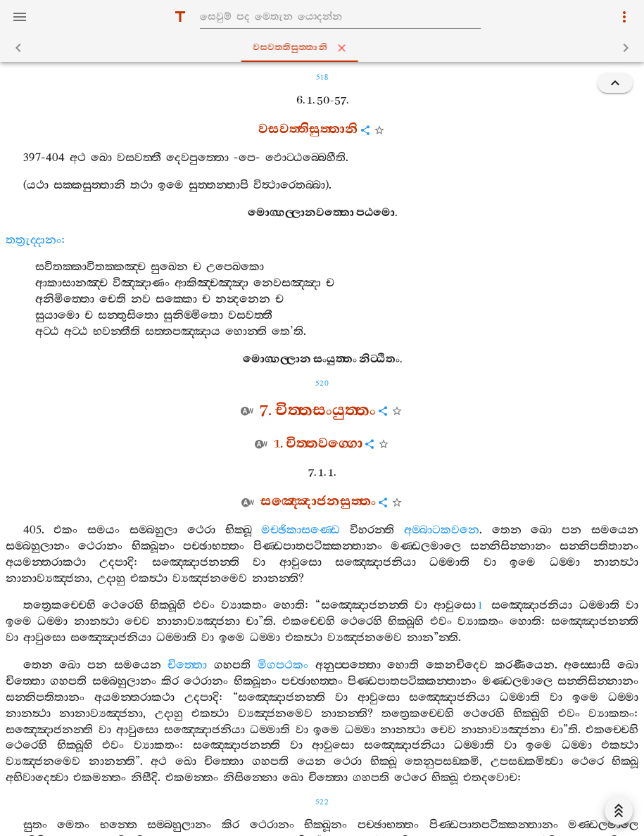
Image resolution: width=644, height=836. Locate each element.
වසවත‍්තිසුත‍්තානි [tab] (324, 48)
